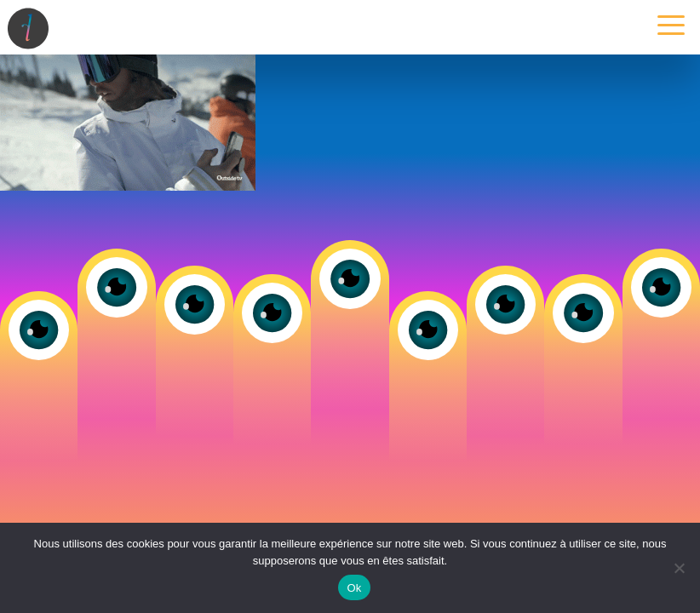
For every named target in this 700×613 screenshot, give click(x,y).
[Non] (679, 568)
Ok (354, 588)
